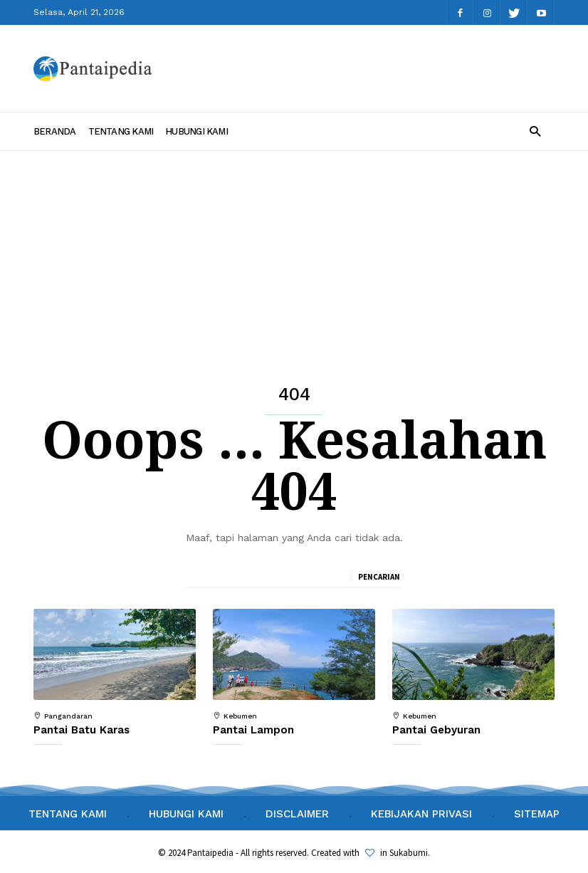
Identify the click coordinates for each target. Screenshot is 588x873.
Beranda (55, 131)
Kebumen (240, 716)
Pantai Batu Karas (82, 730)
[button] (535, 131)
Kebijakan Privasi (421, 814)
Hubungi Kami (196, 131)
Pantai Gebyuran (436, 730)
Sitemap (537, 814)
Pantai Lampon (253, 730)
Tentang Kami (121, 131)
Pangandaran (68, 716)
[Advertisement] (294, 258)
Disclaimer (297, 814)
